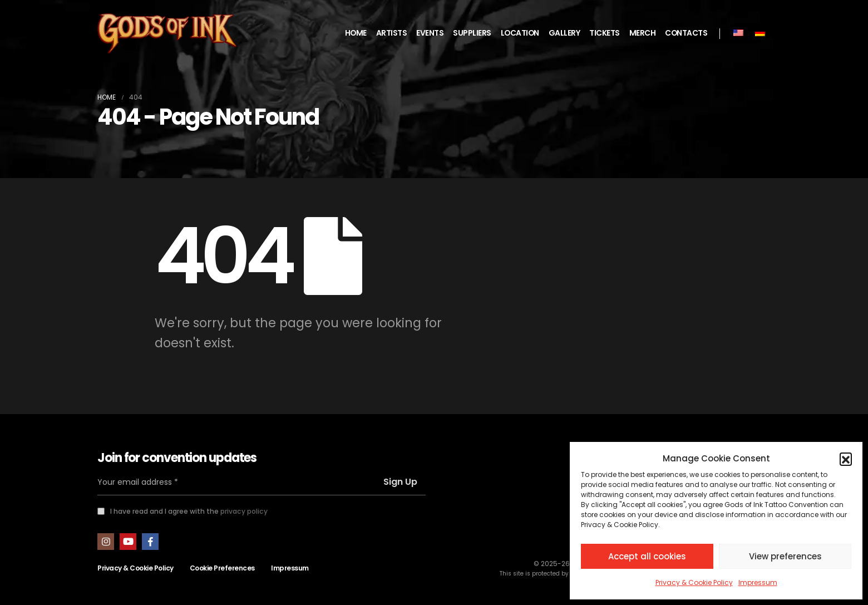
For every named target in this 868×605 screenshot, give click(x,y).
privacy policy (244, 511)
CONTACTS (686, 33)
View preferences (785, 556)
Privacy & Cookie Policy (694, 582)
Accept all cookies (647, 556)
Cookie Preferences (222, 568)
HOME (356, 33)
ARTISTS (392, 33)
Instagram (106, 542)
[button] (846, 459)
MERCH (643, 33)
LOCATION (520, 33)
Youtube (128, 542)
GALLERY (564, 33)
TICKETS (605, 33)
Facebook (150, 542)
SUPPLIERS (472, 33)
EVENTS (430, 33)
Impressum (758, 582)
